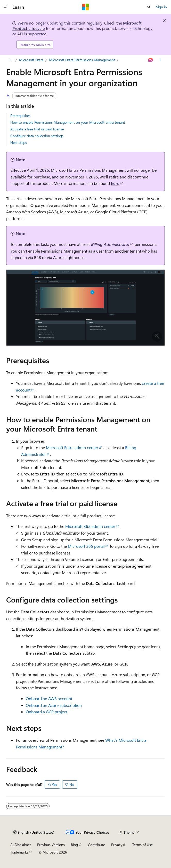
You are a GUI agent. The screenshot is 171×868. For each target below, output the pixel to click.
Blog (74, 845)
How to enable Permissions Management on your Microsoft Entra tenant (68, 122)
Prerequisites (20, 116)
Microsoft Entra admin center (72, 447)
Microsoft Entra (31, 60)
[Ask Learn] (151, 60)
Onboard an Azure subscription (54, 705)
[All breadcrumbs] (11, 60)
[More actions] (160, 60)
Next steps (19, 142)
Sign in (161, 7)
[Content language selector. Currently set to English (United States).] (34, 832)
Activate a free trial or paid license (37, 129)
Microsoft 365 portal (86, 546)
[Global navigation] (5, 7)
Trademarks (19, 852)
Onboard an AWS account (49, 698)
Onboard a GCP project (47, 712)
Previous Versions (51, 845)
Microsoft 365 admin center (90, 526)
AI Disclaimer (21, 845)
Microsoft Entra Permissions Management (82, 60)
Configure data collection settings (37, 136)
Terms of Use (143, 845)
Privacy (117, 845)
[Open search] (149, 7)
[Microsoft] (86, 7)
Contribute (96, 845)
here (115, 183)
